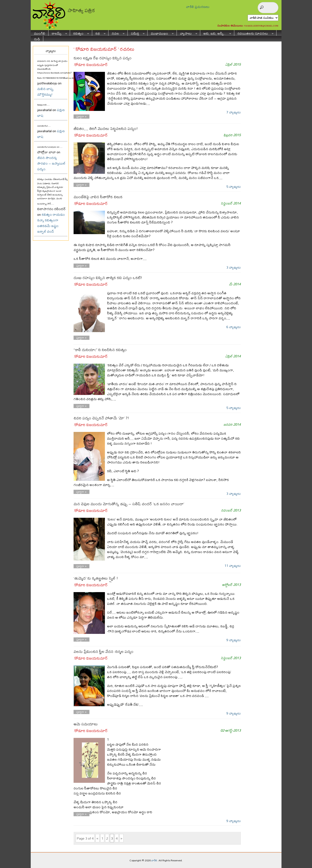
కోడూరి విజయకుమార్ (91, 65)
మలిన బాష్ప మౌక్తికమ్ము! (45, 91)
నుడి (37, 39)
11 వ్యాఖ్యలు (233, 565)
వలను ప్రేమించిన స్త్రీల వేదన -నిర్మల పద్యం (103, 652)
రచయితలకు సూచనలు (254, 33)
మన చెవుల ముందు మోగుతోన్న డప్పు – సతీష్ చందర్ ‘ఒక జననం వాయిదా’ (129, 504)
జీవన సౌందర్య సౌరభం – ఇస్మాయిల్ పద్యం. (51, 163)
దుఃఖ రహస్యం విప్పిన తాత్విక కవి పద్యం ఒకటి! (108, 278)
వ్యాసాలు (187, 33)
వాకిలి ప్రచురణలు (198, 7)
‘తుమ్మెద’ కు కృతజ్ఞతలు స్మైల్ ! (96, 578)
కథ (99, 33)
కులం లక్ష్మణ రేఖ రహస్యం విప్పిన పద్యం (103, 58)
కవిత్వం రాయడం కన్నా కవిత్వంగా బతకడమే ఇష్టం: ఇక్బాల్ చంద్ (51, 223)
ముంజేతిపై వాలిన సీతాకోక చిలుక (98, 197)
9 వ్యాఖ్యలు (234, 640)
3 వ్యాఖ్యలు (234, 267)
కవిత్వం (80, 33)
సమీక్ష (136, 33)
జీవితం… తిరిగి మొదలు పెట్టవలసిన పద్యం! (106, 129)
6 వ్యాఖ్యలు (234, 327)
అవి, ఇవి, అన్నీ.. (216, 33)
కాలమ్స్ (58, 33)
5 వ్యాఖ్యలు (234, 186)
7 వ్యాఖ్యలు (234, 112)
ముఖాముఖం (161, 33)
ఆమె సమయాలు (86, 724)
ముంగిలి (39, 33)
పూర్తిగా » (81, 117)
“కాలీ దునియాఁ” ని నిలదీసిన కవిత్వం (100, 350)
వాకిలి (154, 860)
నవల (117, 33)
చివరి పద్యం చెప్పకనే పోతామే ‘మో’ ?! (101, 418)
